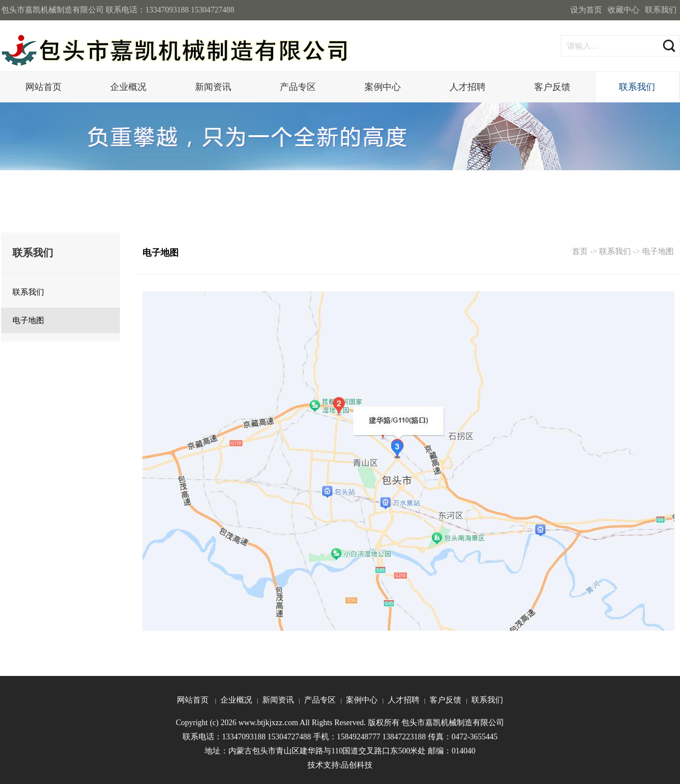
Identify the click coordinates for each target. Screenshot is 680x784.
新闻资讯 (213, 87)
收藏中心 (623, 10)
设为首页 (586, 10)
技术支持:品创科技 (340, 765)
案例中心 (383, 87)
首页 (580, 251)
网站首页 (44, 87)
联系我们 (661, 10)
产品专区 (298, 87)
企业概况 (128, 87)
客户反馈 (552, 87)
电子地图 (658, 251)
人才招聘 (467, 87)
